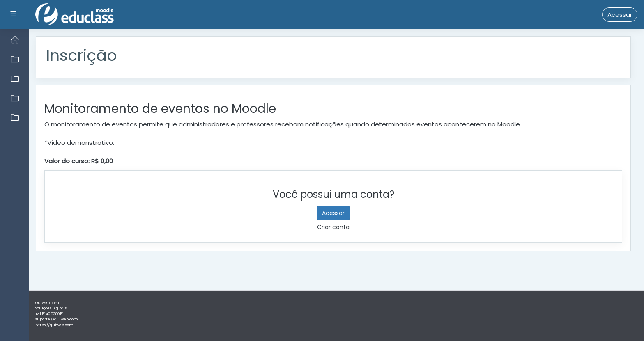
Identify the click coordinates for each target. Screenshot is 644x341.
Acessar (620, 15)
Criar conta (333, 227)
